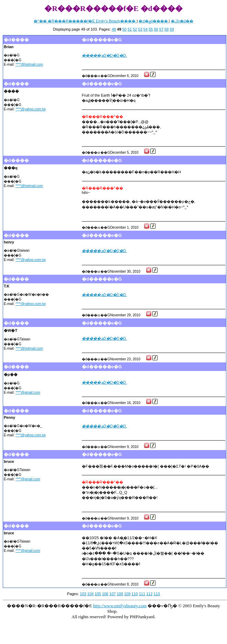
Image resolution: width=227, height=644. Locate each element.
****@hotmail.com (29, 64)
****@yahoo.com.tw (30, 109)
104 (90, 594)
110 (134, 594)
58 (166, 29)
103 (83, 594)
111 (142, 594)
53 (140, 29)
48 (114, 29)
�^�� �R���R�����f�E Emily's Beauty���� (85, 21)
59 (172, 29)
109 (127, 594)
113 (157, 594)
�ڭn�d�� (182, 21)
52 (135, 29)
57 (161, 29)
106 (105, 594)
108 (120, 594)
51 (130, 29)
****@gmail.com (28, 392)
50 (125, 29)
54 (145, 29)
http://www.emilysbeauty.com (120, 606)
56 (156, 29)
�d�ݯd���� (154, 21)
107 (112, 594)
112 (149, 594)
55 (151, 29)
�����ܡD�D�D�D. (104, 55)
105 (98, 594)
